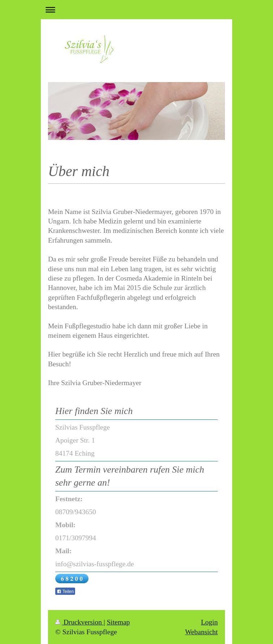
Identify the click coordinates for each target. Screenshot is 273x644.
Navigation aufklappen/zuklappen (136, 10)
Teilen (65, 592)
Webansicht (201, 632)
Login (209, 622)
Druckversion (79, 622)
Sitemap (118, 622)
